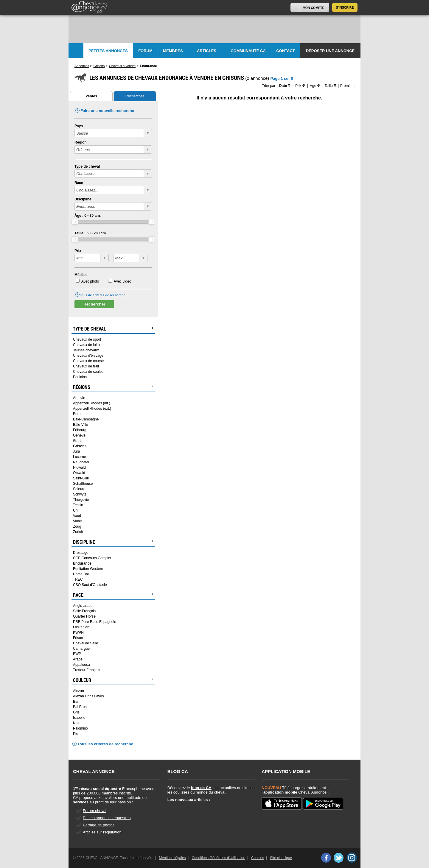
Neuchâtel (81, 462)
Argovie (79, 398)
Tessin (78, 505)
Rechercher (94, 304)
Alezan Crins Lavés (88, 696)
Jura (76, 451)
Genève (79, 435)
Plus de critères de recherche (103, 295)
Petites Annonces (108, 51)
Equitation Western (88, 569)
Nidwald (79, 467)
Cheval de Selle (86, 643)
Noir (76, 723)
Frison (78, 638)
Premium (347, 86)
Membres (173, 51)
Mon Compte (313, 8)
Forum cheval (95, 811)
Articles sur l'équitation (102, 832)
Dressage (81, 553)
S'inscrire (345, 7)
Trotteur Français (87, 670)
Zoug (77, 526)
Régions (113, 387)
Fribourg (80, 430)
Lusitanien (81, 627)
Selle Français (84, 611)
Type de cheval (87, 166)
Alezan (79, 691)
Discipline (83, 199)
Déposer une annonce (330, 51)
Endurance (82, 563)
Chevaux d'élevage (88, 356)
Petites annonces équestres (107, 818)
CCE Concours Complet (92, 558)
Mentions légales (172, 858)
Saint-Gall (81, 478)
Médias (81, 275)
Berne (78, 414)
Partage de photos (99, 825)
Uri (75, 510)
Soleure (79, 489)
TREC (78, 579)
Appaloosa (81, 665)
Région (81, 142)
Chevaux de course (88, 361)
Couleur (113, 680)
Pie (76, 734)
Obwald (79, 473)
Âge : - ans (88, 216)
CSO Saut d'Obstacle (90, 585)
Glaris (78, 441)
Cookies (258, 858)
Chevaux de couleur (89, 372)
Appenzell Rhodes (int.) (92, 403)
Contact (286, 51)
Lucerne (79, 457)
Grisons (80, 446)
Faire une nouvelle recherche (107, 111)
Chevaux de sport (87, 339)
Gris (76, 712)
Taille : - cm (90, 233)
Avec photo (90, 281)
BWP (77, 654)
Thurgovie (81, 500)
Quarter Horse (84, 616)
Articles (207, 51)
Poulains (80, 377)
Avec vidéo (122, 281)
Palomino (80, 728)
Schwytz (80, 494)
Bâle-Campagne (86, 419)
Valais (78, 521)
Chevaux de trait (86, 366)
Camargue (81, 649)
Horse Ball (81, 574)
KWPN (78, 632)
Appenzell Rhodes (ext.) (92, 409)
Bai (76, 702)
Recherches (135, 96)
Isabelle (79, 718)
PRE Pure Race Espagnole (95, 622)
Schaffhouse (83, 484)
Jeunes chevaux (86, 350)
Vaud (77, 516)
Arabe (78, 659)
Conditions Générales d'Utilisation (218, 858)
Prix (78, 251)
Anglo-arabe (83, 606)
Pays (79, 126)
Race (79, 183)
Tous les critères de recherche (105, 744)
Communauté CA (248, 51)
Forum (145, 51)
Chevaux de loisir (87, 345)
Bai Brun (80, 707)
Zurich (78, 532)
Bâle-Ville (80, 425)
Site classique (281, 858)
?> (92, 258)
